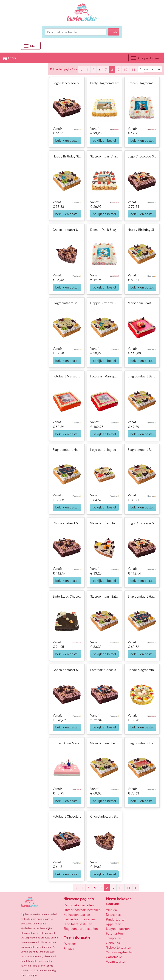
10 (126, 70)
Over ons (70, 944)
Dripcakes (113, 914)
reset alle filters (13, 146)
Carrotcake (114, 957)
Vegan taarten (116, 961)
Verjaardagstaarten (120, 952)
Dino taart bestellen (78, 924)
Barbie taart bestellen (79, 919)
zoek (41, 78)
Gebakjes (113, 943)
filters (10, 58)
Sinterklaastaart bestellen (82, 910)
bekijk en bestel (68, 140)
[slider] (5, 96)
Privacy (69, 948)
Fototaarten (114, 933)
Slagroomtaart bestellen (81, 928)
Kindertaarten (116, 919)
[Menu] (31, 46)
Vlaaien (111, 910)
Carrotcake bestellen (79, 905)
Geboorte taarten (118, 947)
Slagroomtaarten (118, 928)
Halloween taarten (77, 914)
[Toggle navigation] (145, 58)
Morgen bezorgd (23, 135)
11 (134, 70)
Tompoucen (114, 938)
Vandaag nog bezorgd (27, 128)
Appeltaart (114, 924)
